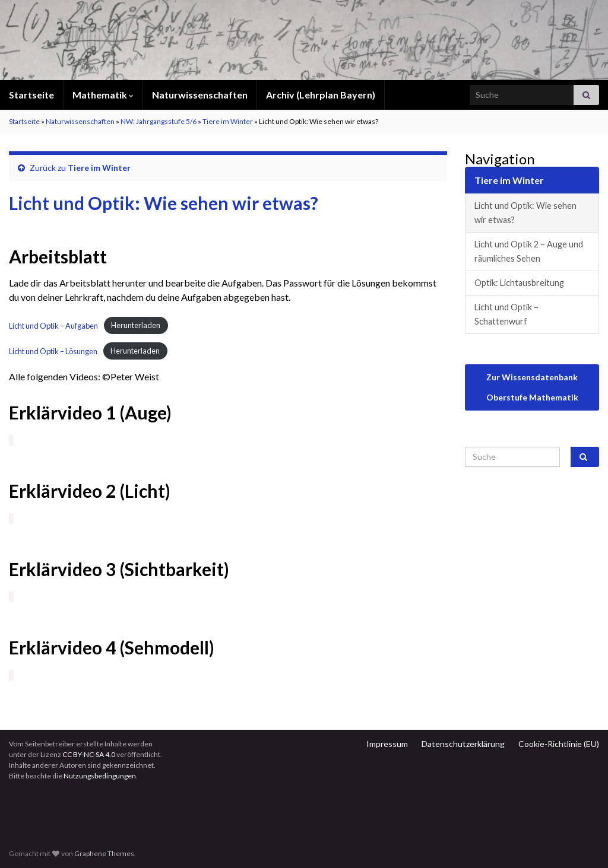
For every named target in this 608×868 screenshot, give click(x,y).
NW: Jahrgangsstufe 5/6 (159, 121)
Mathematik (103, 95)
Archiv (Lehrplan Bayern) (321, 95)
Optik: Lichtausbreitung (519, 283)
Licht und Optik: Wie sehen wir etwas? (525, 213)
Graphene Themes (104, 853)
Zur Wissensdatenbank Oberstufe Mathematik (532, 387)
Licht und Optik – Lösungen (53, 351)
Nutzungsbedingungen (100, 776)
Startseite (31, 95)
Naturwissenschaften (200, 95)
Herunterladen (136, 326)
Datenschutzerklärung (463, 744)
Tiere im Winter (228, 121)
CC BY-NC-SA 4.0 (89, 754)
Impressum (387, 744)
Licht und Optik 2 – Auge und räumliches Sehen (529, 251)
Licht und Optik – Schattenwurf (506, 314)
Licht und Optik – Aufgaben (53, 326)
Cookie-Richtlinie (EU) (559, 744)
